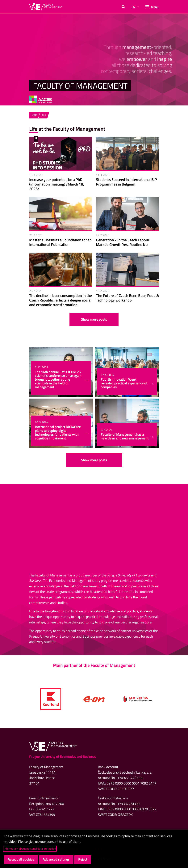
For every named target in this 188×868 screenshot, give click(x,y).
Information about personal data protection (30, 849)
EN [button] (133, 7)
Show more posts (94, 319)
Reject (83, 859)
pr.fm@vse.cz (49, 798)
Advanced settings (56, 859)
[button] (123, 7)
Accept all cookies (21, 859)
